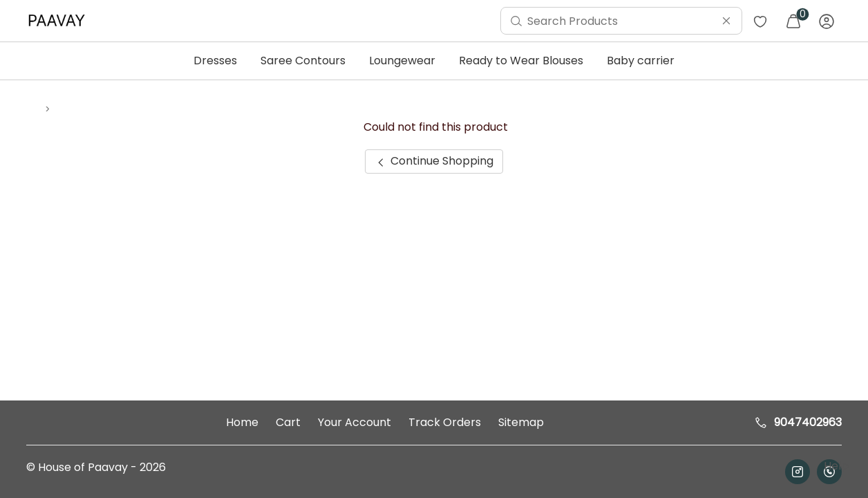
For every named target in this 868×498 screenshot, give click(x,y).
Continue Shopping (434, 161)
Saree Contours (303, 61)
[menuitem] (60, 21)
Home (242, 422)
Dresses (215, 61)
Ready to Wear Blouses (521, 61)
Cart (288, 422)
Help (835, 466)
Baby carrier (641, 61)
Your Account (355, 422)
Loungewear (402, 61)
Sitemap (521, 422)
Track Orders (445, 422)
